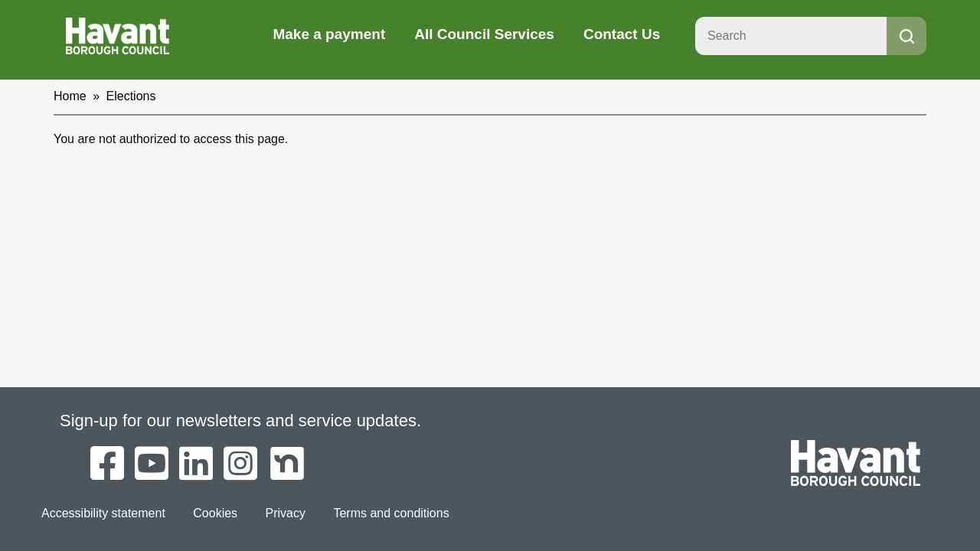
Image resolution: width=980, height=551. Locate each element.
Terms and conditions (391, 513)
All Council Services (484, 34)
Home (70, 96)
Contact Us (622, 34)
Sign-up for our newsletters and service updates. (240, 421)
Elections (131, 96)
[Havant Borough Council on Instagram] (240, 465)
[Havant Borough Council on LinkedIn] (196, 465)
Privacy (286, 513)
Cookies (215, 513)
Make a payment (329, 34)
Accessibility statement (103, 513)
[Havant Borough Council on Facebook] (107, 465)
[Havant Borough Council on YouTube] (152, 465)
